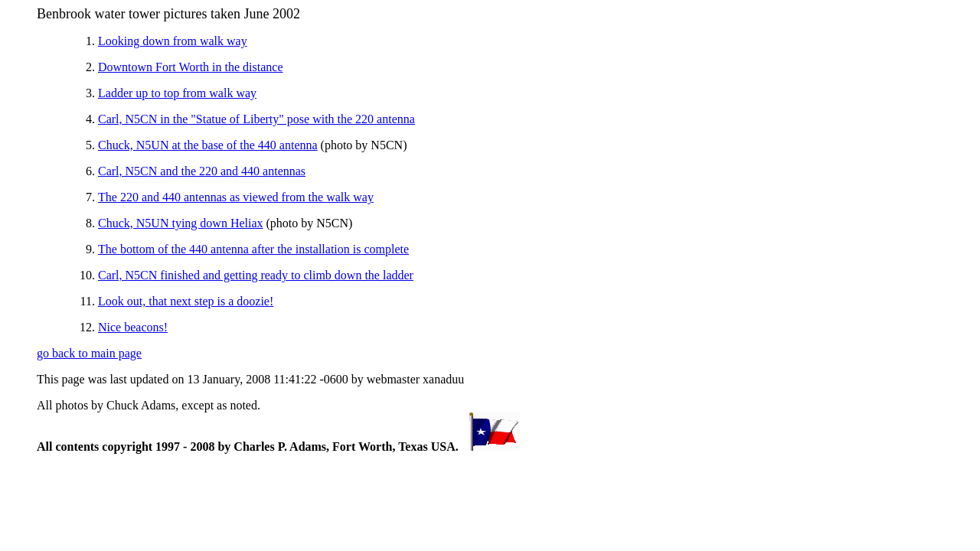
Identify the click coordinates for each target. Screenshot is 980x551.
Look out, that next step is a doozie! (186, 301)
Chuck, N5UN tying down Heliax (181, 223)
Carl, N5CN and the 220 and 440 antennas (202, 171)
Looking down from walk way (173, 41)
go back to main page (89, 353)
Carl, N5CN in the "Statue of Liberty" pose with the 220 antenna (256, 119)
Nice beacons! (133, 327)
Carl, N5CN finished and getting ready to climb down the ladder (256, 275)
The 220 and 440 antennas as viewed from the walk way (236, 197)
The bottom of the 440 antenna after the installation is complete (253, 249)
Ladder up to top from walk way (177, 93)
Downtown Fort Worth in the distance (191, 67)
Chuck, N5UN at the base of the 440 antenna (208, 145)
